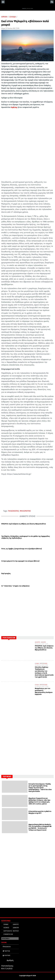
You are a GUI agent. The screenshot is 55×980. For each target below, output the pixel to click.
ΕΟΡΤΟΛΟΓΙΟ (8, 931)
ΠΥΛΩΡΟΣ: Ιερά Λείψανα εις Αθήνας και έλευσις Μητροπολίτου (24, 524)
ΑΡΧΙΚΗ (4, 17)
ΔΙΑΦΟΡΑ (43, 642)
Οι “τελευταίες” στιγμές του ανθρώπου (15, 586)
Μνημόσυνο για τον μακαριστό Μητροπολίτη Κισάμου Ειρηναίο (44, 691)
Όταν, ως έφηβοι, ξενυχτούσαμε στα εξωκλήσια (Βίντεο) (22, 549)
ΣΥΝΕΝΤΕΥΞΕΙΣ (8, 934)
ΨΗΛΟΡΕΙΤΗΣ (25, 511)
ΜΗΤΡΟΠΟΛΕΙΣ (43, 663)
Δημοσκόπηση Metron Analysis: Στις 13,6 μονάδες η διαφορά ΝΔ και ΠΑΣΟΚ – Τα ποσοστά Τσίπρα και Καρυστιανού (40, 827)
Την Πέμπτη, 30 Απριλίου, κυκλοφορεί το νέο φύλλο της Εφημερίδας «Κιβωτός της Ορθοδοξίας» (26, 537)
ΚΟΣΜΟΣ (6, 928)
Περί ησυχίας (6, 574)
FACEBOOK (7, 947)
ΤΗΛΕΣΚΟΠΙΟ (13, 511)
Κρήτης (14, 107)
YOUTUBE (6, 955)
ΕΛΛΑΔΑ (13, 17)
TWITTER (6, 951)
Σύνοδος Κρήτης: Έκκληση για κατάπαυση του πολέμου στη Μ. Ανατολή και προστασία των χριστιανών (44, 672)
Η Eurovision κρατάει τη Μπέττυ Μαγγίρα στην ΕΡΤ (40, 812)
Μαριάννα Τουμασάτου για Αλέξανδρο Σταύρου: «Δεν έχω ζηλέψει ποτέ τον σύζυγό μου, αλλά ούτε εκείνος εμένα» (39, 801)
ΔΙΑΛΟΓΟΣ (37, 642)
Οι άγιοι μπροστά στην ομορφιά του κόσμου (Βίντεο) (20, 561)
